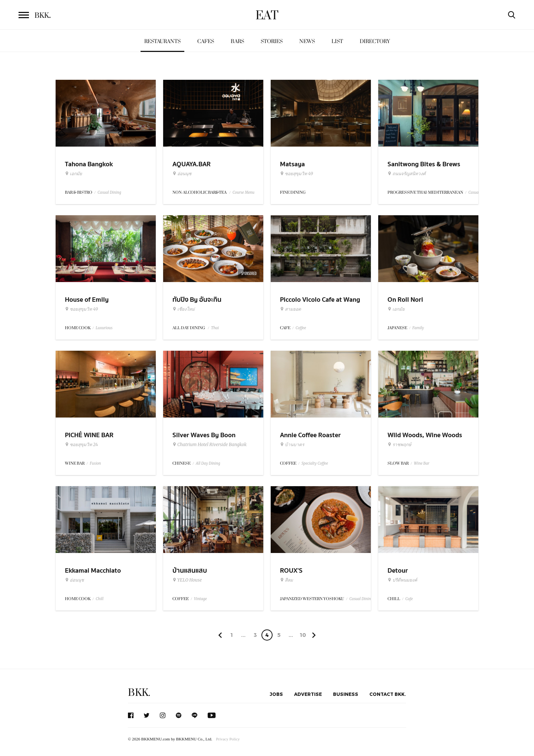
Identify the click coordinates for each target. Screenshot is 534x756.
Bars (237, 41)
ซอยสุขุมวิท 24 (81, 445)
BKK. (139, 693)
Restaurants (162, 41)
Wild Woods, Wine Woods (425, 435)
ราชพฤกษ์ (399, 445)
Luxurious (104, 328)
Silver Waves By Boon (204, 435)
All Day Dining (208, 463)
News (307, 41)
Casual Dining (109, 192)
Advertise (308, 694)
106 (303, 636)
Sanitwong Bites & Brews (424, 164)
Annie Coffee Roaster (310, 435)
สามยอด (291, 309)
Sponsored (249, 274)
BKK (43, 16)
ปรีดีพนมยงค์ (402, 580)
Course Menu (243, 192)
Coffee (301, 328)
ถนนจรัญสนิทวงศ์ (407, 174)
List (337, 41)
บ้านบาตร (292, 445)
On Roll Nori (405, 300)
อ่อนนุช (182, 174)
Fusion (95, 463)
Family (418, 328)
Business (346, 694)
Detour (398, 571)
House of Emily (87, 300)
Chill (100, 599)
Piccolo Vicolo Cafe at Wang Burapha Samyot (320, 304)
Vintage (200, 599)
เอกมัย (73, 174)
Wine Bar (422, 463)
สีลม (286, 580)
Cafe (409, 599)
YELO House (187, 580)
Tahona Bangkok (89, 164)
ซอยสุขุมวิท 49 (296, 174)
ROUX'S (291, 571)
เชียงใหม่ (184, 309)
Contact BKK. (388, 694)
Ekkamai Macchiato (93, 571)
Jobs (276, 694)
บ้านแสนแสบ (190, 571)
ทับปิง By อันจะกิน (197, 300)
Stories (272, 41)
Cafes (206, 41)
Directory (375, 41)
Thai (215, 328)
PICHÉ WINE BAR (89, 435)
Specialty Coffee (315, 463)
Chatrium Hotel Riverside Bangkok (210, 445)
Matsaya (292, 164)
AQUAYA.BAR (192, 164)
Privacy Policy (228, 739)
